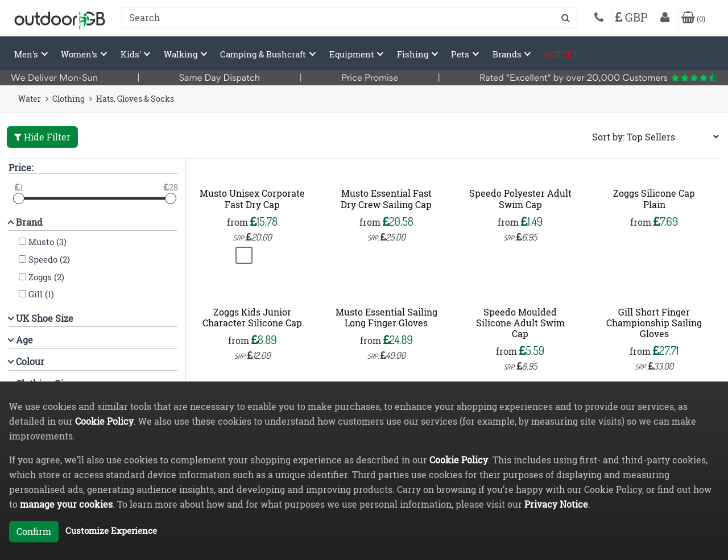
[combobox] (349, 18)
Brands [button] (508, 54)
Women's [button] (80, 54)
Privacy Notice (556, 504)
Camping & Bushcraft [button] (264, 54)
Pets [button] (461, 54)
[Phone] (599, 19)
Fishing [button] (414, 54)
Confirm (34, 531)
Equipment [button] (353, 54)
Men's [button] (27, 54)
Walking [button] (182, 54)
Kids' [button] (132, 54)
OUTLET (561, 54)
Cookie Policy (104, 421)
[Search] (349, 18)
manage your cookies (66, 504)
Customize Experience (111, 530)
